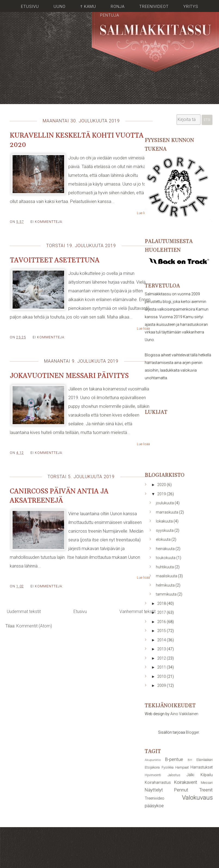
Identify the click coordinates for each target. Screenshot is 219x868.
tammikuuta (167, 594)
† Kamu (88, 7)
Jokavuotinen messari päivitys (69, 376)
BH (190, 760)
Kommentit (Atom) (34, 626)
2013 (162, 649)
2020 (162, 485)
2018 (162, 603)
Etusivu (30, 7)
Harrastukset (202, 767)
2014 (162, 640)
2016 (162, 622)
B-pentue (174, 759)
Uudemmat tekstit (24, 611)
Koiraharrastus (158, 782)
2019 (162, 494)
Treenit (206, 790)
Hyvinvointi (153, 775)
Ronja (118, 7)
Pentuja (110, 15)
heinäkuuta (166, 549)
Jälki (190, 775)
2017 (162, 612)
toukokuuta (166, 558)
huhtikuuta (165, 567)
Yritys (191, 7)
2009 (162, 685)
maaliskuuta (167, 576)
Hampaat (182, 767)
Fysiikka (168, 767)
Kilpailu (207, 775)
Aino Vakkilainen (184, 714)
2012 (162, 658)
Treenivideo (155, 798)
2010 (162, 676)
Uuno (60, 7)
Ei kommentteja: (47, 222)
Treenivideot (154, 7)
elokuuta (164, 539)
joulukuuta (165, 503)
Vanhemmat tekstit (138, 611)
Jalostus (174, 775)
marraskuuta (167, 512)
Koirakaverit (186, 782)
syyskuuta (165, 530)
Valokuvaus (197, 797)
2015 (162, 631)
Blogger (192, 732)
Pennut (181, 790)
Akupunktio (153, 760)
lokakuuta (165, 521)
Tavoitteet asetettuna (55, 260)
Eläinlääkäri (205, 760)
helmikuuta (166, 585)
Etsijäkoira (152, 767)
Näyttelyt (154, 790)
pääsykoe (154, 806)
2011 (162, 667)
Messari (207, 783)
